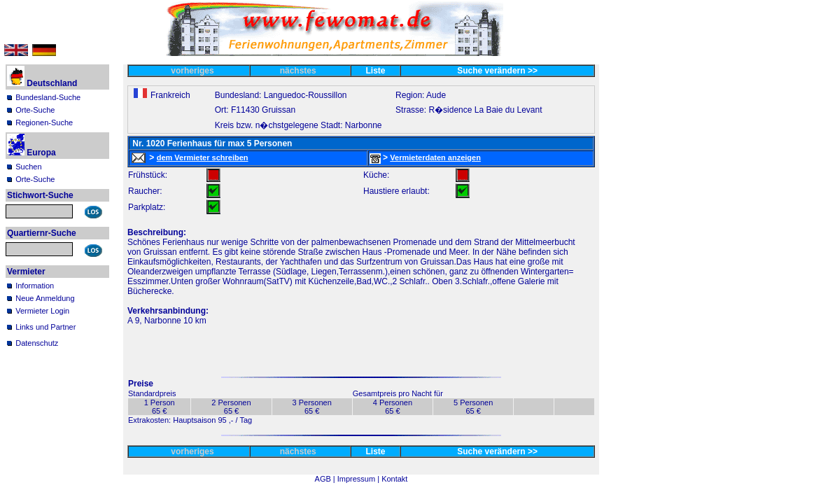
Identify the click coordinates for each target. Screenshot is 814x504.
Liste (376, 71)
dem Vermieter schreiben (203, 157)
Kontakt (394, 479)
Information (35, 286)
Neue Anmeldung (45, 298)
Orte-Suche (35, 110)
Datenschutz (37, 343)
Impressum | (359, 479)
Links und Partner (45, 327)
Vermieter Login (42, 311)
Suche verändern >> (497, 71)
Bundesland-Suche (48, 97)
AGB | (326, 479)
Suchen (28, 167)
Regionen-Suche (44, 122)
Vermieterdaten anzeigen (435, 157)
